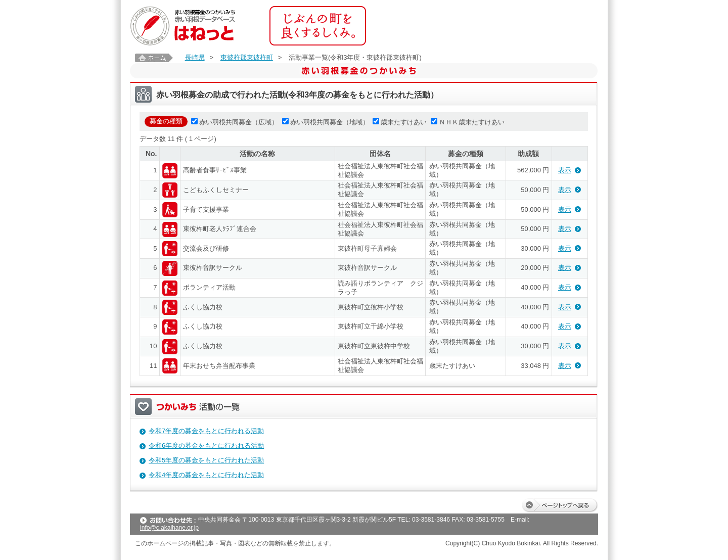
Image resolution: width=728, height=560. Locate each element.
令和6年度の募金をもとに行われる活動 (206, 446)
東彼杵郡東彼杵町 (247, 57)
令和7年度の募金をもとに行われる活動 (206, 431)
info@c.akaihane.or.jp (169, 528)
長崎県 (195, 57)
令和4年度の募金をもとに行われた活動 (206, 475)
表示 (565, 170)
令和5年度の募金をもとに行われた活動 (206, 460)
